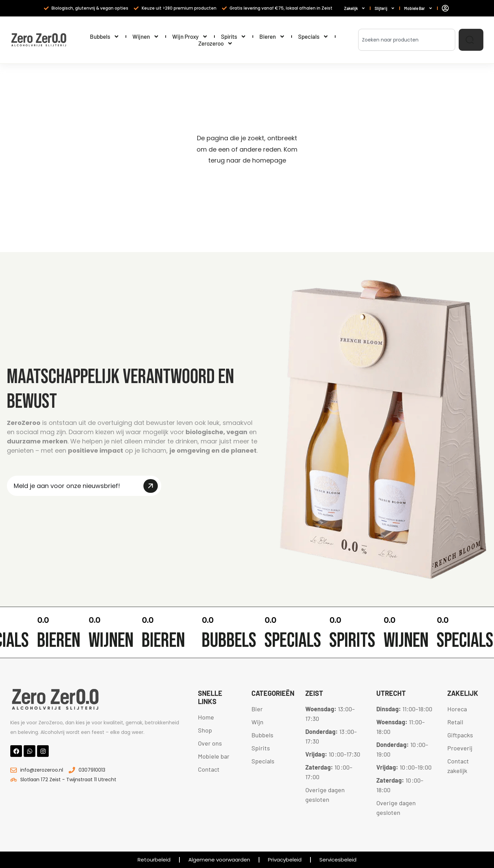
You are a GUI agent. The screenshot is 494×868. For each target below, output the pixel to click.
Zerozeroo (216, 43)
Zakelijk (355, 8)
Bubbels (105, 36)
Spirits (234, 36)
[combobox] (407, 40)
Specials (313, 36)
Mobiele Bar (418, 8)
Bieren (272, 36)
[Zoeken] (471, 40)
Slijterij (385, 8)
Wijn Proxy (190, 36)
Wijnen (146, 36)
